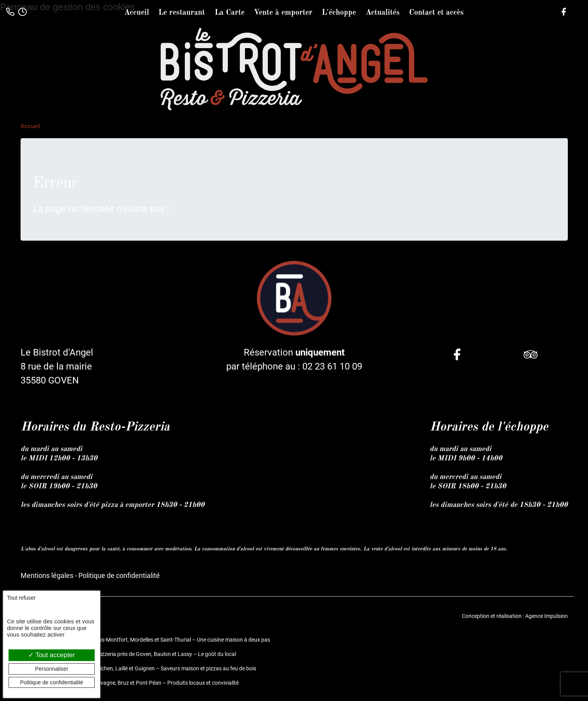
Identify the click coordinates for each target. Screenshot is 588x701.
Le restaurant (182, 13)
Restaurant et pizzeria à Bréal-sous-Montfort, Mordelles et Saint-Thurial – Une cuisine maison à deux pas (145, 640)
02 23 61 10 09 (332, 366)
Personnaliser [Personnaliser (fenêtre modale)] (52, 669)
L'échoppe (339, 13)
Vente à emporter (283, 13)
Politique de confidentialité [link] (52, 682)
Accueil (137, 13)
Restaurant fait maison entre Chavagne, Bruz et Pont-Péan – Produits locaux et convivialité (130, 683)
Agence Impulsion (546, 616)
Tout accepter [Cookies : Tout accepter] (52, 655)
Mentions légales (47, 575)
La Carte (230, 13)
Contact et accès (436, 13)
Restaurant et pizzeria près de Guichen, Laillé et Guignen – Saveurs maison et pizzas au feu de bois (138, 668)
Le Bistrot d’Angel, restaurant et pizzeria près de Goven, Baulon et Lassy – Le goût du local (128, 654)
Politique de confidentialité (119, 575)
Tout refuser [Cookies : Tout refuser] (21, 598)
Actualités (383, 13)
